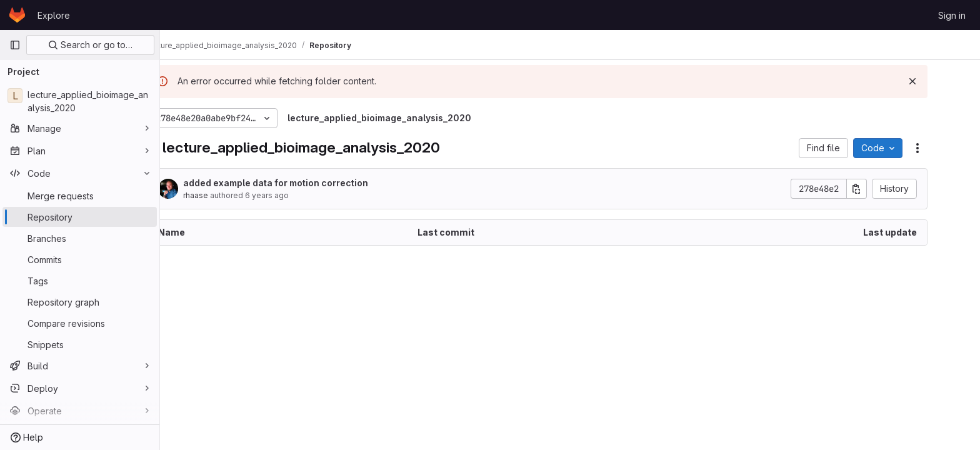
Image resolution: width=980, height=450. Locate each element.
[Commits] (80, 259)
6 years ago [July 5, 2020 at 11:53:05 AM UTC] (299, 195)
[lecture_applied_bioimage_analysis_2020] (80, 101)
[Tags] (80, 281)
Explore (54, 15)
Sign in (952, 15)
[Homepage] (17, 15)
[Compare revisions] (80, 323)
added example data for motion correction (308, 183)
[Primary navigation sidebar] (15, 45)
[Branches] (80, 238)
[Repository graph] (80, 302)
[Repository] (80, 217)
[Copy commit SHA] (889, 189)
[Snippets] (80, 344)
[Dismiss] (945, 81)
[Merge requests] (80, 196)
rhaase (228, 195)
